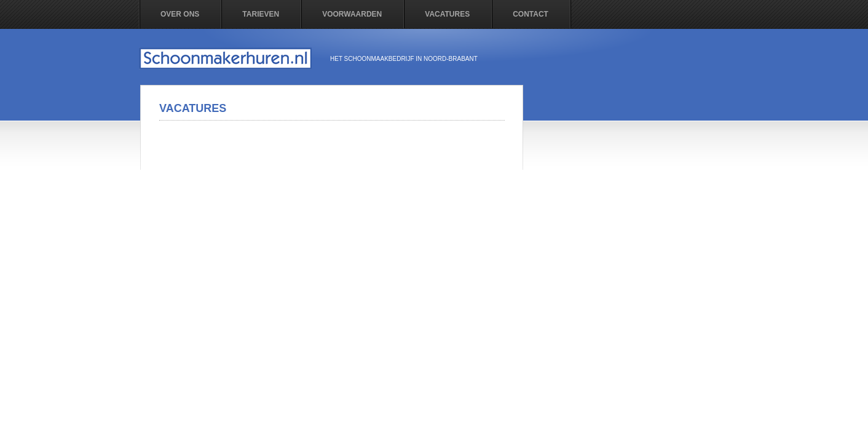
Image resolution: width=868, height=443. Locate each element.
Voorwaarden (352, 14)
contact (531, 14)
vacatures (447, 14)
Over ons (180, 14)
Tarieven (261, 14)
